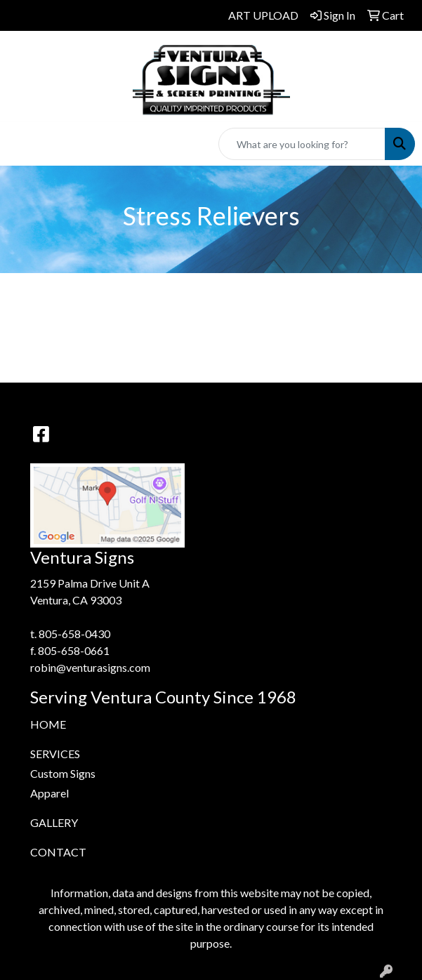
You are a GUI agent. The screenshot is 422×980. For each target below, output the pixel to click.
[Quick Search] (302, 144)
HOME (48, 724)
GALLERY (54, 822)
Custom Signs (63, 773)
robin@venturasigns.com (90, 667)
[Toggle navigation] (22, 144)
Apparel (50, 793)
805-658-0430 (74, 634)
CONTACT (58, 852)
